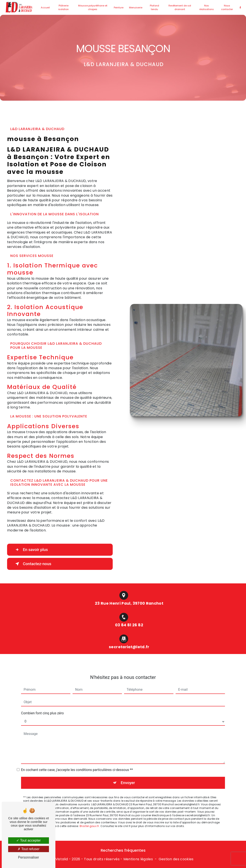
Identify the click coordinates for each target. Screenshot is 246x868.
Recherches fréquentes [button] (123, 851)
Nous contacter (226, 7)
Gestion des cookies (176, 859)
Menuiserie (136, 8)
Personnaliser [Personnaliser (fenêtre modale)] (29, 857)
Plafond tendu (154, 7)
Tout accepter (28, 840)
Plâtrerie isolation (65, 7)
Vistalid (62, 859)
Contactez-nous (33, 564)
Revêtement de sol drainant (180, 7)
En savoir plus (31, 550)
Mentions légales (138, 859)
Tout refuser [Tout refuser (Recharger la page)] (29, 849)
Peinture (119, 8)
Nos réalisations (206, 7)
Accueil (46, 8)
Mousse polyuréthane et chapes (93, 7)
